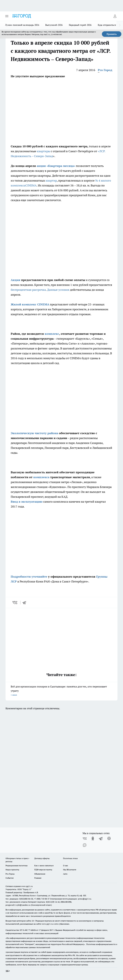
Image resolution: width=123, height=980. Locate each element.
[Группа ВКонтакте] (85, 839)
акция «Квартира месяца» (56, 166)
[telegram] (25, 603)
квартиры (44, 151)
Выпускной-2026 (54, 25)
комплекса (41, 477)
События (10, 878)
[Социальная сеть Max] (85, 845)
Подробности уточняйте (29, 577)
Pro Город (105, 70)
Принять (112, 34)
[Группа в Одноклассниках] (93, 839)
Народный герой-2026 (80, 25)
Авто (65, 874)
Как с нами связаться (44, 866)
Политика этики (70, 858)
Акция (16, 280)
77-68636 (32, 930)
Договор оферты (42, 858)
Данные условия (59, 290)
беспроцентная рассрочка (28, 290)
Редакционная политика (16, 866)
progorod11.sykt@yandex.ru (18, 905)
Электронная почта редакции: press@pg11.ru (71, 899)
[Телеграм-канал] (101, 839)
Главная (38, 878)
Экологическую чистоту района (34, 433)
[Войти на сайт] (115, 16)
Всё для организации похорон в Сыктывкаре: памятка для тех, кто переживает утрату (61, 691)
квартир (51, 181)
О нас (66, 866)
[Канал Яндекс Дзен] (109, 839)
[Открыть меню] (7, 16)
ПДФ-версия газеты (43, 870)
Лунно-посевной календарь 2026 (22, 25)
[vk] (15, 603)
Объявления (40, 874)
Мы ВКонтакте (70, 870)
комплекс (52, 334)
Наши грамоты (12, 870)
